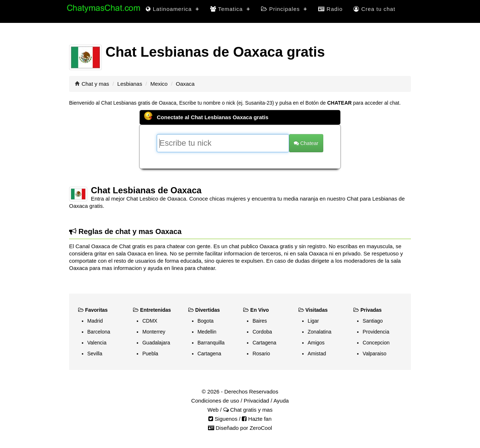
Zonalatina (319, 332)
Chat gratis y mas (248, 410)
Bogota (205, 321)
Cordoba (262, 332)
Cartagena (209, 354)
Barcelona (99, 332)
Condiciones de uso (215, 401)
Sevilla (95, 354)
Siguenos (223, 419)
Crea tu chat (374, 9)
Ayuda (281, 401)
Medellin (207, 332)
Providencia (376, 332)
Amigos (316, 343)
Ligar (313, 321)
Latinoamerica (173, 9)
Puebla (150, 354)
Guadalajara (156, 343)
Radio (330, 9)
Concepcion (376, 343)
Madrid (95, 321)
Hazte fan (257, 419)
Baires (260, 321)
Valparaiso (374, 354)
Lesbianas (130, 84)
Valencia (97, 343)
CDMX (150, 321)
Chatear (306, 143)
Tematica (230, 9)
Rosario (261, 354)
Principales (284, 9)
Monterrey (154, 332)
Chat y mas (95, 84)
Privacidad (256, 401)
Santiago (373, 321)
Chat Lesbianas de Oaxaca (146, 190)
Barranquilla (211, 343)
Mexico (159, 84)
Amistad (317, 354)
